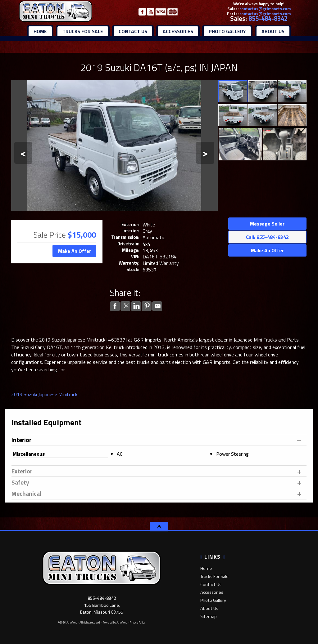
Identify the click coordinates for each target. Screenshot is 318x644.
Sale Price (50, 235)
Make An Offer (75, 251)
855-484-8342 (268, 18)
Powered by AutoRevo (115, 622)
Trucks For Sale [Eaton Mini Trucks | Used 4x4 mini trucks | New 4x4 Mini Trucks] (83, 31)
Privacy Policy (137, 622)
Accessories (212, 592)
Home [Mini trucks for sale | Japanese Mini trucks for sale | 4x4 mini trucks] (40, 31)
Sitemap (209, 616)
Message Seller (267, 224)
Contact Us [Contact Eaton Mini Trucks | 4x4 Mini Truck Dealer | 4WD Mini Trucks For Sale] (133, 31)
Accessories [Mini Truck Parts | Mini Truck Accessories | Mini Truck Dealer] (178, 31)
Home (206, 568)
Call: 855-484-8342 (267, 237)
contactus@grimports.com (265, 9)
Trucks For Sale (214, 576)
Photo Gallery (227, 31)
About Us (209, 608)
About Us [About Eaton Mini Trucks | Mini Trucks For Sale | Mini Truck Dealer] (273, 31)
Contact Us (211, 584)
